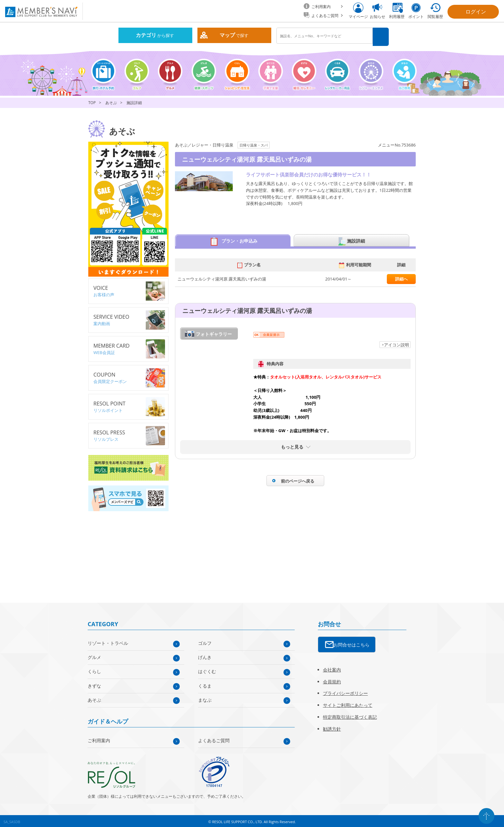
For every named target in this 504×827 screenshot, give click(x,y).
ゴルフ (205, 641)
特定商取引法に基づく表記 (350, 715)
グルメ (94, 655)
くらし (94, 669)
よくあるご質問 (214, 738)
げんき (205, 655)
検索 (382, 36)
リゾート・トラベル (108, 641)
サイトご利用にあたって (348, 703)
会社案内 (332, 667)
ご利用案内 (99, 738)
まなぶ (205, 698)
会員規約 (332, 679)
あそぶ (111, 101)
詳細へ (401, 277)
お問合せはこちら (352, 642)
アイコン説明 (396, 342)
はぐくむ (207, 669)
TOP (92, 101)
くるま (205, 684)
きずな (94, 684)
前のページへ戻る (298, 479)
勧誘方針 (332, 727)
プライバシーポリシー (345, 691)
